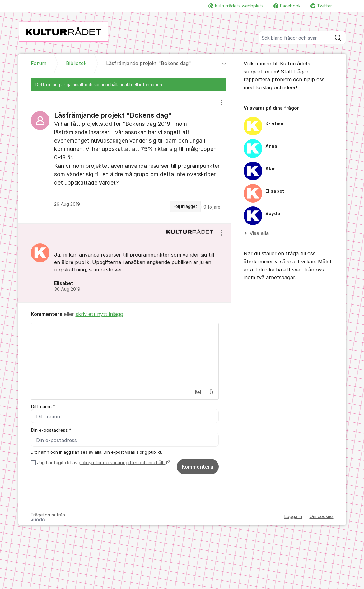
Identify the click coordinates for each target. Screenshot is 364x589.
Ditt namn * (43, 407)
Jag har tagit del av (103, 463)
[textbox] (125, 355)
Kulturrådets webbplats (236, 6)
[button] (198, 392)
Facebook (287, 6)
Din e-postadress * (51, 430)
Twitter (321, 6)
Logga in (293, 516)
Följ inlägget (185, 206)
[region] (125, 157)
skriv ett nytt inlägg (99, 314)
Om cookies (322, 516)
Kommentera (198, 467)
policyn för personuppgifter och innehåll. (122, 463)
